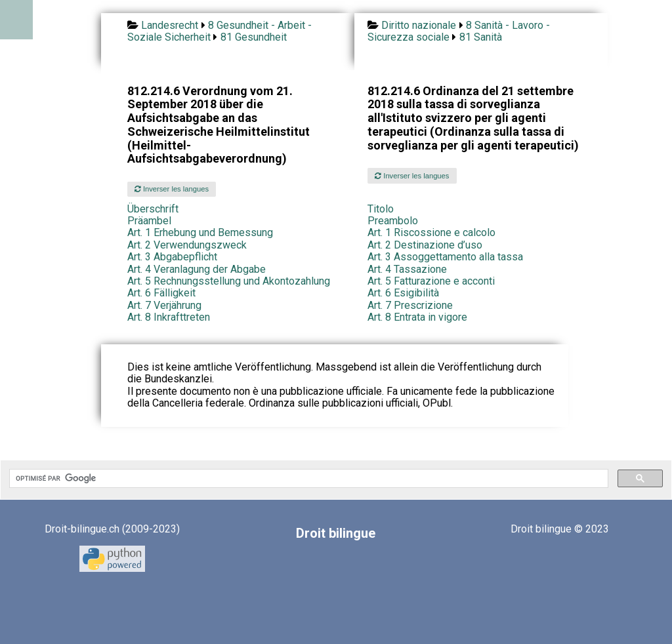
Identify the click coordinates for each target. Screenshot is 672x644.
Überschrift (153, 209)
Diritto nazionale (419, 25)
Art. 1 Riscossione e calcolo (431, 232)
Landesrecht (170, 25)
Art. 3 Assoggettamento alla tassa (445, 257)
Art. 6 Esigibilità (403, 293)
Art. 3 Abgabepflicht (172, 257)
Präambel (149, 221)
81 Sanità (481, 37)
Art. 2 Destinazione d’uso (425, 245)
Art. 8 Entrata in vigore (417, 317)
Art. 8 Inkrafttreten (169, 317)
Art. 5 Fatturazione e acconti (431, 281)
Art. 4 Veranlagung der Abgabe (197, 269)
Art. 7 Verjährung (164, 305)
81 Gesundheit (254, 37)
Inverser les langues (172, 189)
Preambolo (393, 221)
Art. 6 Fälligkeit (161, 293)
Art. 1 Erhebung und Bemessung (200, 232)
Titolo (381, 209)
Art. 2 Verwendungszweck (187, 245)
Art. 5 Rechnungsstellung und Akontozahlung (229, 281)
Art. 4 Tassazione (407, 269)
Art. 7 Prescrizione (410, 305)
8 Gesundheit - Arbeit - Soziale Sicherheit (220, 31)
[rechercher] (307, 479)
